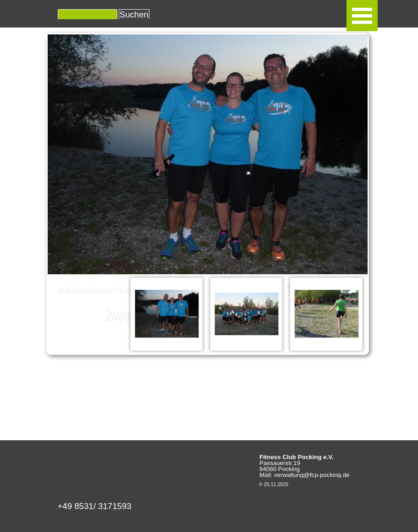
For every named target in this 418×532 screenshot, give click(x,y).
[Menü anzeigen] (362, 16)
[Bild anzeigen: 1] (167, 314)
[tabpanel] (117, 506)
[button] (94, 509)
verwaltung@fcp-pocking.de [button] (312, 475)
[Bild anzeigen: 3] (326, 314)
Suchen (134, 14)
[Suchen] (88, 15)
